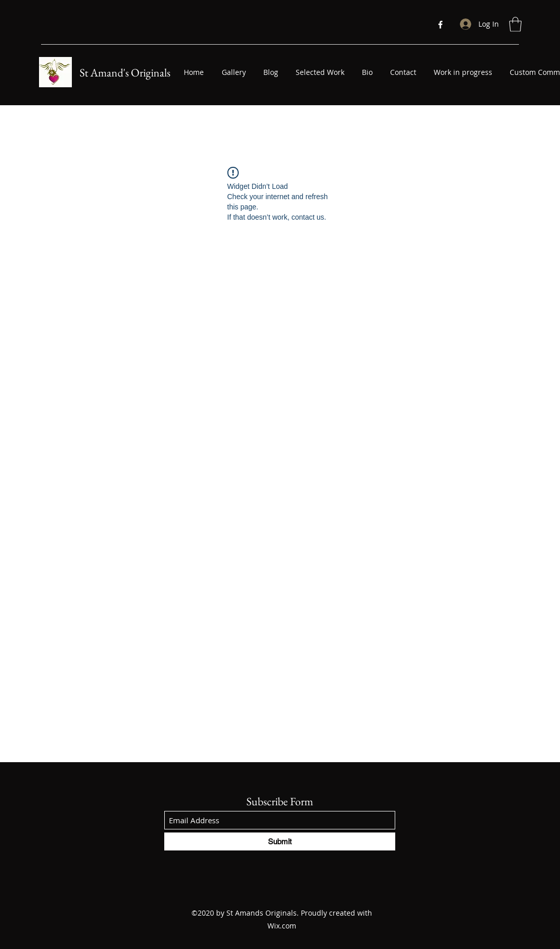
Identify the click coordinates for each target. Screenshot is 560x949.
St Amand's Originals (125, 73)
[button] (515, 24)
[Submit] (280, 841)
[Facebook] (440, 25)
